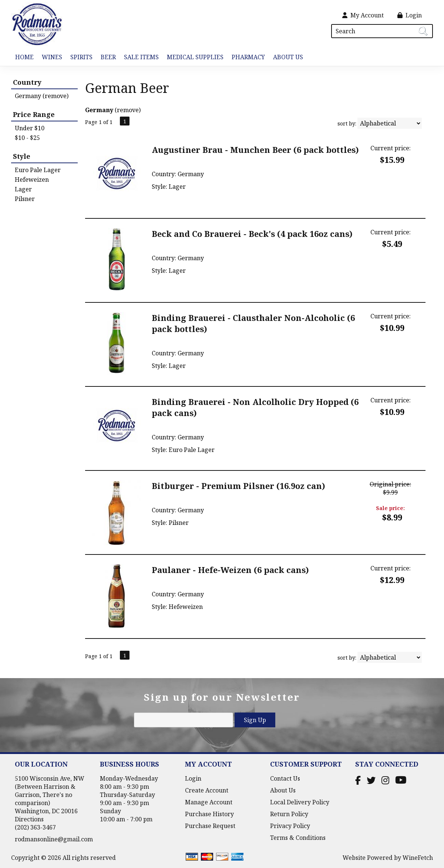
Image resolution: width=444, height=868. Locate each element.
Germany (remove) (42, 96)
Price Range (34, 114)
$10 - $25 (27, 138)
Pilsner (25, 199)
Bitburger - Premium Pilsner (238, 486)
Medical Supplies (195, 57)
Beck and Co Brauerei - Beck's (252, 234)
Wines (50, 58)
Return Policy (289, 814)
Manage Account (209, 802)
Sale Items (141, 57)
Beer (106, 58)
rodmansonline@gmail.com (54, 839)
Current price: (391, 148)
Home (24, 57)
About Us (286, 58)
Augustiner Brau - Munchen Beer (255, 150)
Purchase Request (210, 826)
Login (410, 15)
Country (27, 82)
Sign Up (255, 720)
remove (128, 110)
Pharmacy (248, 57)
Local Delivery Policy (300, 802)
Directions (29, 819)
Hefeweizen (32, 180)
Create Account (207, 790)
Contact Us (285, 778)
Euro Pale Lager (38, 170)
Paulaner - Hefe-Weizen (230, 570)
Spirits (79, 58)
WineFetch (418, 858)
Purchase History (209, 814)
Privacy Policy (290, 826)
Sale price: (390, 508)
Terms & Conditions (298, 838)
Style (22, 156)
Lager (23, 189)
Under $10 (30, 128)
